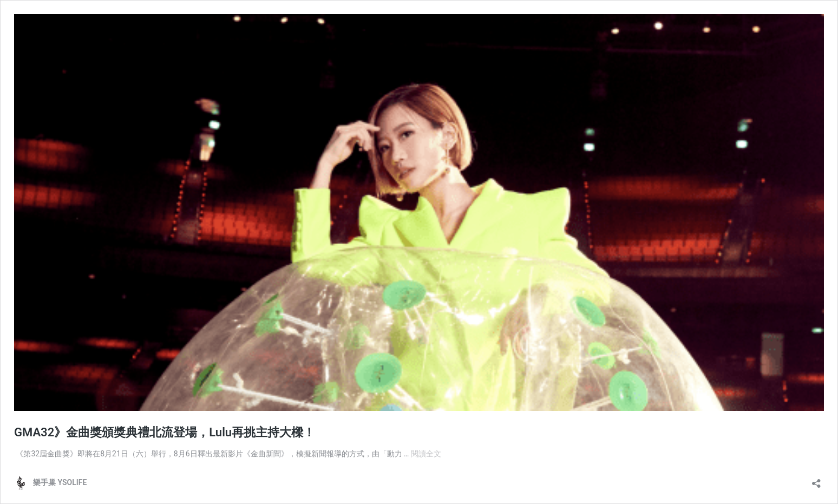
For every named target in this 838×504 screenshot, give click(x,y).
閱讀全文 (426, 454)
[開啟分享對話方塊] (816, 480)
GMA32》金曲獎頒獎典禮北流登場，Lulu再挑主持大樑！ (165, 432)
